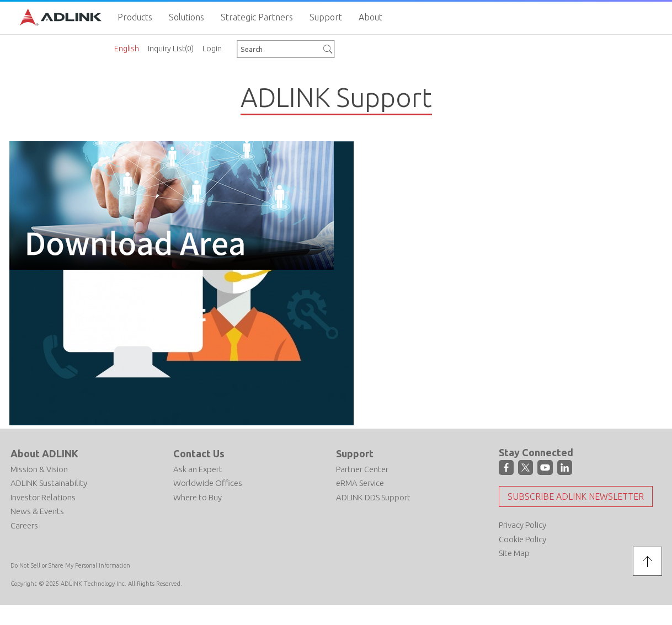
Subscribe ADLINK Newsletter (576, 496)
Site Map (514, 553)
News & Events (37, 511)
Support (355, 453)
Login (212, 49)
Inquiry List (171, 49)
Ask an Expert (198, 469)
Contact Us (199, 453)
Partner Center (362, 469)
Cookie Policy (522, 539)
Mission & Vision (39, 469)
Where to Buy (198, 497)
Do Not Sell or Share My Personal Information (70, 565)
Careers (24, 525)
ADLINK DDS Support (373, 497)
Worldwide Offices (208, 483)
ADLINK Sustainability (49, 483)
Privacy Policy (522, 525)
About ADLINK (44, 453)
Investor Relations (43, 497)
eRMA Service (360, 483)
